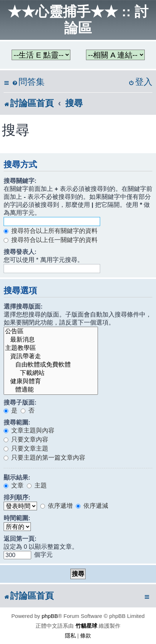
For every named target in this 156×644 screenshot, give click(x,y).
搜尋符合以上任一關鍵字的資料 (51, 240)
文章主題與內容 (29, 430)
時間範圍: (17, 518)
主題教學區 (51, 348)
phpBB (50, 616)
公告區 (51, 332)
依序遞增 (56, 506)
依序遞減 (92, 506)
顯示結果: (17, 477)
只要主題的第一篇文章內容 (44, 457)
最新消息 (51, 340)
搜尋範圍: (17, 422)
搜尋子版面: (20, 402)
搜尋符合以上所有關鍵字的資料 (51, 231)
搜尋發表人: (20, 252)
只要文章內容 (26, 439)
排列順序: (17, 497)
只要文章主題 (26, 448)
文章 (14, 485)
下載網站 (51, 373)
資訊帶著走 (51, 357)
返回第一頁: (20, 539)
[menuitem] (28, 82)
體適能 (51, 390)
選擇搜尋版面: (23, 306)
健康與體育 (51, 382)
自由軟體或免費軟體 (51, 365)
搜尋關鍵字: (20, 181)
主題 (37, 485)
